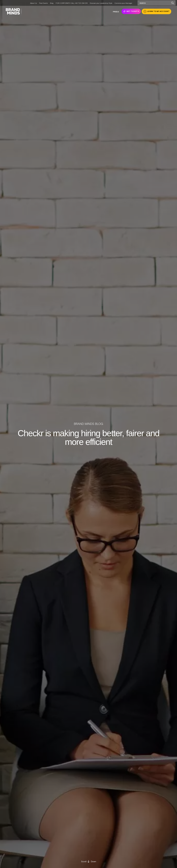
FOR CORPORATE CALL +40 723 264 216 (72, 3)
